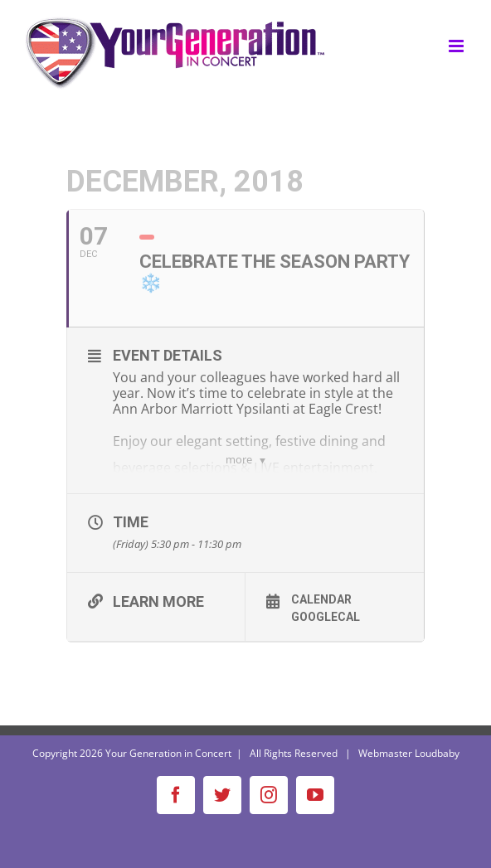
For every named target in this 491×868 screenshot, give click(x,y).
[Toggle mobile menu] (457, 46)
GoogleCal (326, 617)
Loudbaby (437, 753)
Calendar (321, 599)
